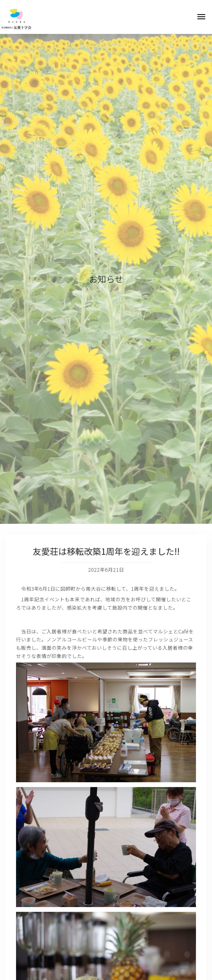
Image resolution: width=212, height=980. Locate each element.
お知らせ (106, 279)
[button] (201, 17)
